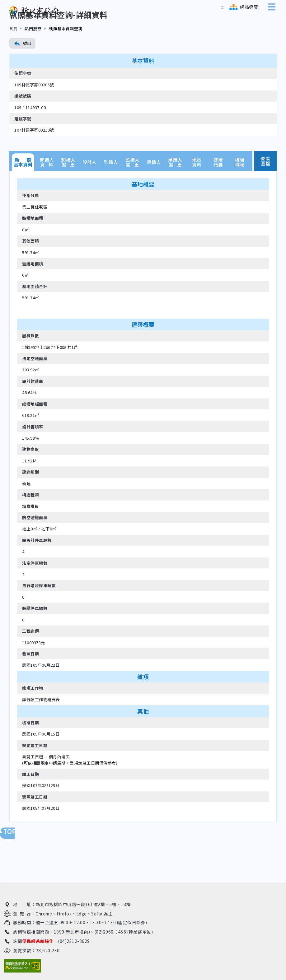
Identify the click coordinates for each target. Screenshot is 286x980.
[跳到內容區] (2, 34)
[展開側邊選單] (273, 7)
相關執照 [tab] (239, 193)
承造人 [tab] (154, 193)
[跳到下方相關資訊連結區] (5, 888)
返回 (22, 74)
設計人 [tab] (89, 193)
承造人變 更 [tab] (175, 193)
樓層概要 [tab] (218, 193)
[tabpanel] (143, 527)
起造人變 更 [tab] (68, 193)
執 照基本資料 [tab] (23, 193)
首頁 (14, 59)
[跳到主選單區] (223, 7)
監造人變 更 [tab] (132, 193)
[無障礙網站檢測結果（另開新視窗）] (22, 966)
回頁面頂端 (12, 833)
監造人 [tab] (111, 193)
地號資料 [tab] (197, 193)
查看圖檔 (265, 192)
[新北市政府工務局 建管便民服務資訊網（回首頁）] (34, 12)
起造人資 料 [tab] (47, 193)
